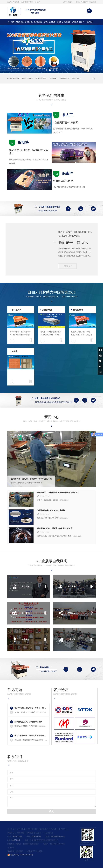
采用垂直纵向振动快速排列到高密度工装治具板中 (53, 402)
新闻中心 (60, 22)
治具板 (45, 22)
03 (92, 340)
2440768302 (16, 840)
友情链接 (11, 847)
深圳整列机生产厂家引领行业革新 (51, 510)
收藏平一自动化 (74, 2)
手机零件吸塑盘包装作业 (49, 207)
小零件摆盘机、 (65, 79)
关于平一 (82, 22)
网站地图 (92, 2)
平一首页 (11, 22)
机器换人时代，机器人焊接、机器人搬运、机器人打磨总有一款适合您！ (82, 335)
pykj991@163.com (58, 836)
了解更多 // (67, 266)
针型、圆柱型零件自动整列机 (47, 398)
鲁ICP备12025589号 (58, 844)
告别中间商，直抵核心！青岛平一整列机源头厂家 (31, 479)
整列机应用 (38, 22)
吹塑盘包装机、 (42, 79)
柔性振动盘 (20, 22)
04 (31, 382)
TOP (100, 372)
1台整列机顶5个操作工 (48, 671)
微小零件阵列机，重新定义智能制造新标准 (55, 528)
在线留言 (84, 2)
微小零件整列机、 (28, 79)
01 (31, 340)
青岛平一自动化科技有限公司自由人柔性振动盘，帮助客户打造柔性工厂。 (51, 335)
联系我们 (90, 22)
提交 (52, 811)
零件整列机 (29, 22)
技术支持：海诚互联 (15, 851)
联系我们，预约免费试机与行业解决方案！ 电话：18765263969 (59, 536)
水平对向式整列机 (78, 79)
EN (89, 11)
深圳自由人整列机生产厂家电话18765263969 (53, 518)
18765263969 (17, 836)
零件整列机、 (53, 79)
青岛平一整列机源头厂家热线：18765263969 (27, 483)
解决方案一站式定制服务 (48, 211)
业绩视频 (75, 22)
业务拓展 (52, 22)
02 (61, 340)
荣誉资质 (67, 22)
